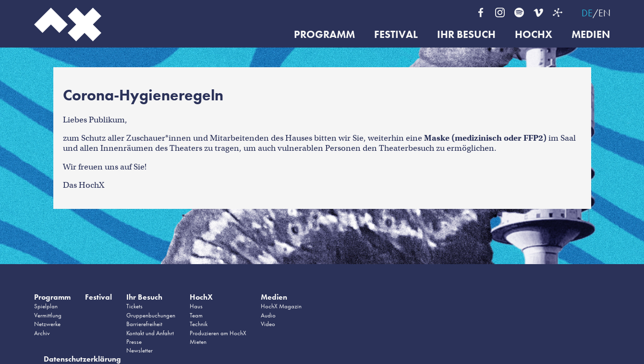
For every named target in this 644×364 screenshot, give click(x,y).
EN (604, 13)
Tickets (134, 306)
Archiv (42, 333)
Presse (134, 342)
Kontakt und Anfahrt (150, 333)
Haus (196, 306)
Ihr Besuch (466, 35)
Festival (396, 35)
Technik (199, 324)
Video (268, 324)
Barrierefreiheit (144, 324)
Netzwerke (47, 324)
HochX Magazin (281, 306)
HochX (534, 35)
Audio (268, 315)
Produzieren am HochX (218, 333)
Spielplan (46, 306)
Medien (591, 35)
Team (196, 315)
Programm (324, 35)
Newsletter (140, 350)
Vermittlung (48, 315)
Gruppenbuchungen (151, 315)
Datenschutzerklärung (82, 359)
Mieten (198, 342)
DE (587, 13)
